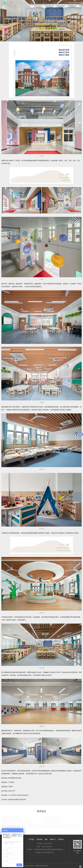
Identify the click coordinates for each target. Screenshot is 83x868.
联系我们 (61, 839)
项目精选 (39, 839)
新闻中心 (53, 839)
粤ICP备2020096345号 (24, 866)
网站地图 (41, 866)
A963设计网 (46, 852)
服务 (46, 839)
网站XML (46, 866)
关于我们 (31, 839)
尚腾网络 (37, 866)
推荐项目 (42, 811)
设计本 (52, 852)
